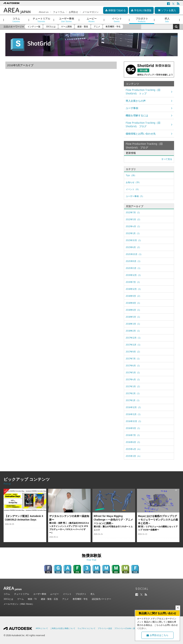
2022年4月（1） (133, 226)
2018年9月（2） (134, 296)
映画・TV (32, 599)
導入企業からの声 (136, 101)
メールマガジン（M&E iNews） (19, 604)
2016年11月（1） (134, 414)
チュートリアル (22, 594)
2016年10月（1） (134, 421)
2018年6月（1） (133, 310)
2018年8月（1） (133, 303)
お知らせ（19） (133, 182)
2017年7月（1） (133, 359)
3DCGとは (8, 599)
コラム (7, 594)
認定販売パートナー (102, 599)
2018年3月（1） (133, 324)
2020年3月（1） (134, 268)
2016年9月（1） (133, 428)
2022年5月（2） (134, 219)
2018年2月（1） (133, 331)
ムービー (55, 594)
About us (44, 12)
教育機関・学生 (80, 599)
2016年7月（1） (133, 435)
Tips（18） (131, 175)
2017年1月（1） (133, 400)
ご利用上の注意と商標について (63, 628)
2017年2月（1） (133, 393)
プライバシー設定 (105, 628)
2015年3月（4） (134, 456)
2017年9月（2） (133, 352)
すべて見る (167, 159)
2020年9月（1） (134, 261)
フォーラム (59, 12)
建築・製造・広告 (50, 599)
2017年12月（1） (134, 338)
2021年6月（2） (133, 247)
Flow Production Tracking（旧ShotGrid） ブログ (143, 125)
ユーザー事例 (40, 594)
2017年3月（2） (133, 386)
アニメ (65, 599)
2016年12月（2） (134, 407)
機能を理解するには (137, 115)
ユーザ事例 (132, 108)
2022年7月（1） (133, 212)
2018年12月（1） (134, 289)
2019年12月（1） (134, 275)
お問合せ (73, 12)
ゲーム (21, 599)
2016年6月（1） (133, 442)
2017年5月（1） (133, 372)
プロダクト (81, 594)
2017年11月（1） (134, 345)
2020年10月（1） (134, 254)
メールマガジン (91, 12)
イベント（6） (133, 189)
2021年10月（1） (134, 240)
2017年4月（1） (133, 379)
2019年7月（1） (133, 282)
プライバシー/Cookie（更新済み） (128, 628)
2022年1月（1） (133, 233)
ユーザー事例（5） (135, 196)
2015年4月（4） (134, 449)
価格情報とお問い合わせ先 (141, 134)
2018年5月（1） (133, 317)
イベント (67, 594)
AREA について (42, 628)
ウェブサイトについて (86, 628)
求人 (93, 594)
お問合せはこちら (157, 635)
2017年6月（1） (133, 366)
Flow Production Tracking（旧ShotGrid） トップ (143, 92)
